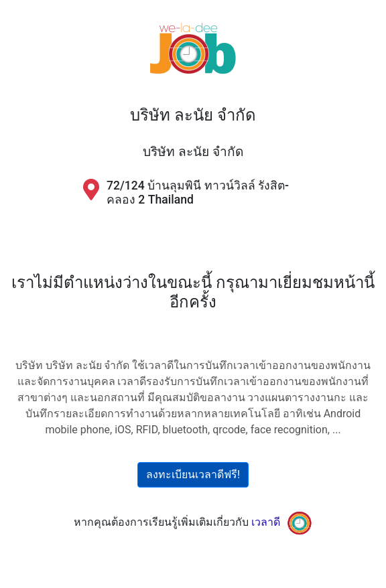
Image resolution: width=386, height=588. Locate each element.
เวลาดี (266, 522)
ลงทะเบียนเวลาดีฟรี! (193, 474)
